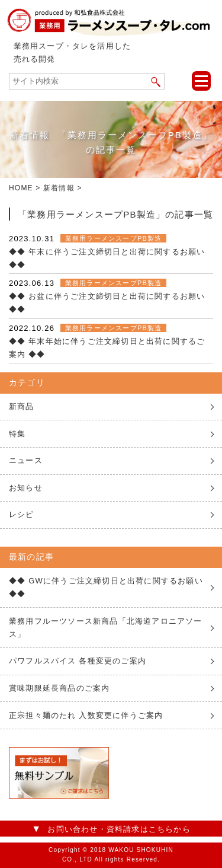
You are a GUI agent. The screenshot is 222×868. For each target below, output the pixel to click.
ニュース (26, 460)
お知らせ (26, 488)
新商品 (22, 406)
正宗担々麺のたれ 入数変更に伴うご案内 (86, 715)
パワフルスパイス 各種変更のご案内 (78, 661)
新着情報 (59, 188)
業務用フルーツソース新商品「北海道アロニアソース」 (106, 628)
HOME (21, 188)
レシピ (22, 514)
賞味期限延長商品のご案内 (59, 688)
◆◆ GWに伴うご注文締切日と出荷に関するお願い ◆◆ (106, 587)
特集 (17, 434)
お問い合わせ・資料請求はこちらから (119, 829)
